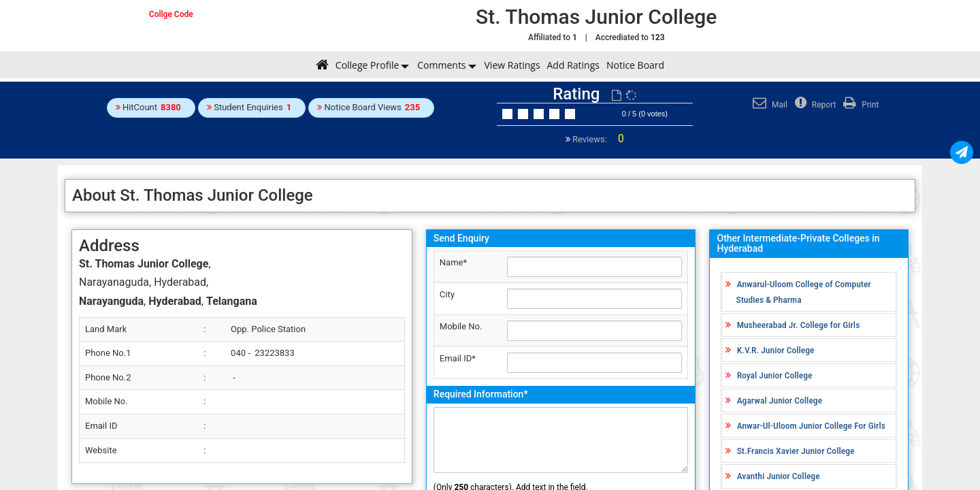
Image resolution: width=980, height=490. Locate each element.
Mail (768, 105)
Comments (441, 65)
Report (814, 105)
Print (859, 105)
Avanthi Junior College (779, 476)
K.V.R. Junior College (776, 350)
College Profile (367, 65)
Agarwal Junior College (780, 400)
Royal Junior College (775, 375)
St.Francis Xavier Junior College (796, 451)
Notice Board (635, 65)
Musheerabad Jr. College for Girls (799, 325)
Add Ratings (573, 65)
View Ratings (512, 65)
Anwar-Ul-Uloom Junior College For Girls (811, 425)
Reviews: (597, 139)
